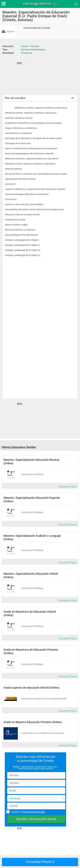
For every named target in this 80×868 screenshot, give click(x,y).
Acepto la (28, 812)
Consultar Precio (67, 487)
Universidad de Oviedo (37, 28)
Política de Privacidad (33, 812)
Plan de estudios (15, 98)
